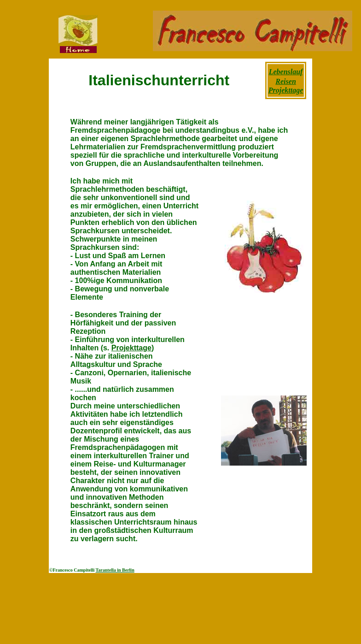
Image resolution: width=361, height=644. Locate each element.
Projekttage (131, 348)
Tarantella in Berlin (115, 570)
